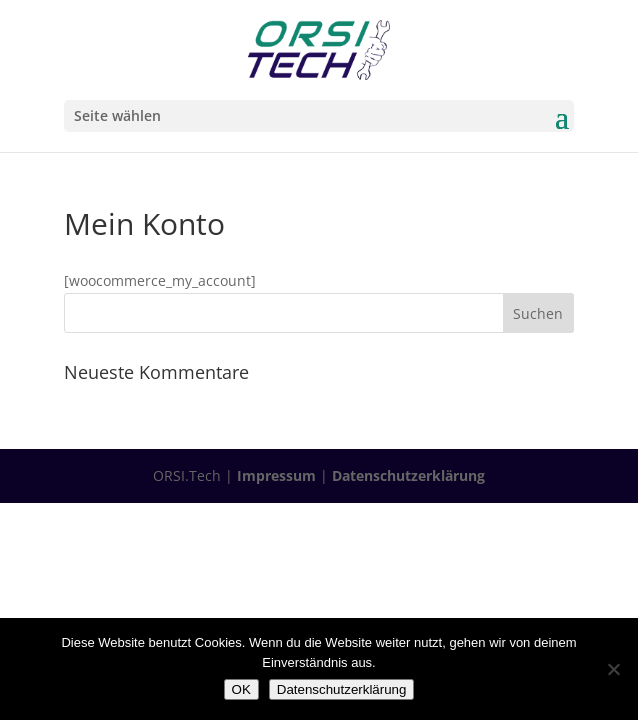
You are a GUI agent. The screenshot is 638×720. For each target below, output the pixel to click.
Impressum (276, 475)
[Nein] (613, 669)
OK (241, 689)
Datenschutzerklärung (408, 475)
